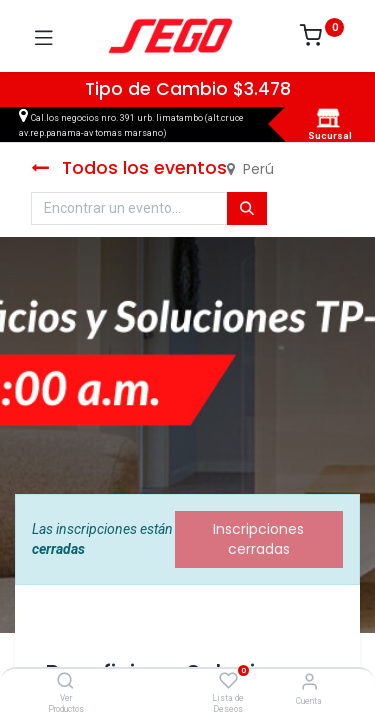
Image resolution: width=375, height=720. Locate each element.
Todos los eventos (129, 168)
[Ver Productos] (65, 682)
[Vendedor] (309, 681)
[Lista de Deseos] (228, 681)
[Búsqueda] (247, 209)
